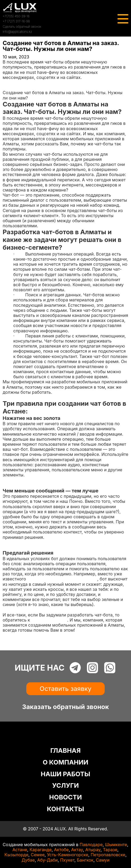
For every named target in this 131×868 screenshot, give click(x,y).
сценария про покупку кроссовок (62, 579)
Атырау (93, 850)
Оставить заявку (65, 689)
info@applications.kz (17, 32)
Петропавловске (108, 855)
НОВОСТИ (65, 797)
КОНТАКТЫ (66, 809)
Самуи (103, 860)
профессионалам (49, 620)
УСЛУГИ (65, 785)
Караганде (41, 850)
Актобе (61, 850)
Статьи (10, 87)
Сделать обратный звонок (22, 27)
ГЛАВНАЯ (65, 750)
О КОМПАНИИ (66, 762)
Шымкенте (116, 845)
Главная (11, 82)
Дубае (28, 860)
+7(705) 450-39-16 (16, 16)
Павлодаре (91, 845)
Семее (38, 855)
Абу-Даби (47, 860)
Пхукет (67, 860)
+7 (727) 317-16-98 (16, 21)
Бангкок (85, 860)
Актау (77, 850)
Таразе (110, 850)
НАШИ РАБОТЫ (65, 774)
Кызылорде (16, 855)
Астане (20, 850)
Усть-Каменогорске (68, 855)
